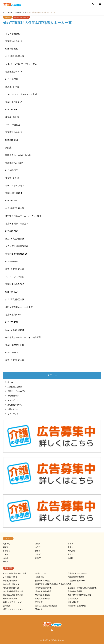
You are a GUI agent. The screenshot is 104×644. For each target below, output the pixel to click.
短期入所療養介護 (42, 599)
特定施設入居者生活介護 (13, 595)
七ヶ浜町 (7, 544)
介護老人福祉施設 (42, 581)
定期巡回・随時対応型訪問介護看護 (82, 588)
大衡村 (6, 554)
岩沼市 (38, 558)
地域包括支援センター (12, 584)
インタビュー (13, 400)
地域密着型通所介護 (11, 588)
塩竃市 (70, 547)
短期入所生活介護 (10, 599)
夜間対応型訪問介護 (43, 588)
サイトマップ (13, 414)
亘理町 (38, 544)
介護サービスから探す (17, 391)
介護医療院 (40, 577)
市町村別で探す (14, 396)
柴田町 (6, 562)
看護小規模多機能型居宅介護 (79, 595)
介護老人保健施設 (10, 581)
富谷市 (70, 554)
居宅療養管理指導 (75, 591)
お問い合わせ (13, 409)
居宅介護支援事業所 (43, 591)
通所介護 (39, 609)
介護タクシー (41, 573)
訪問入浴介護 (73, 602)
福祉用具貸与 (73, 599)
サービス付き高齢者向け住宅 (15, 573)
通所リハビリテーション (13, 609)
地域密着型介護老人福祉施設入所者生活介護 (53, 584)
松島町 (70, 558)
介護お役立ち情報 (15, 387)
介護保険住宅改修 (10, 577)
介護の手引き (46, 640)
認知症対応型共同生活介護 (46, 606)
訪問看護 (7, 606)
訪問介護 (39, 602)
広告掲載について (15, 405)
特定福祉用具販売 (42, 595)
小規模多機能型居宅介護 (13, 591)
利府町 (6, 547)
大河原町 (71, 551)
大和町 (38, 551)
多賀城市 (7, 551)
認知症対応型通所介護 (77, 606)
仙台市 (8, 17)
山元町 (6, 558)
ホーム (10, 382)
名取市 (38, 547)
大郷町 (38, 554)
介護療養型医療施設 (76, 577)
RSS (52, 630)
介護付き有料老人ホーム (78, 573)
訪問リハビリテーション (13, 602)
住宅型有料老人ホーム (21, 17)
